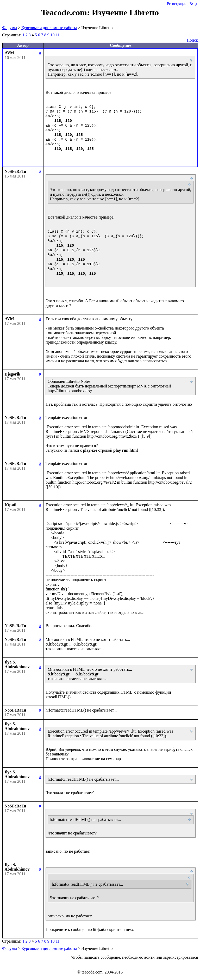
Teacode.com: (66, 12)
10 (53, 35)
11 (58, 35)
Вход (193, 4)
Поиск (192, 40)
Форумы (10, 28)
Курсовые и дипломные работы (49, 28)
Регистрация (177, 4)
